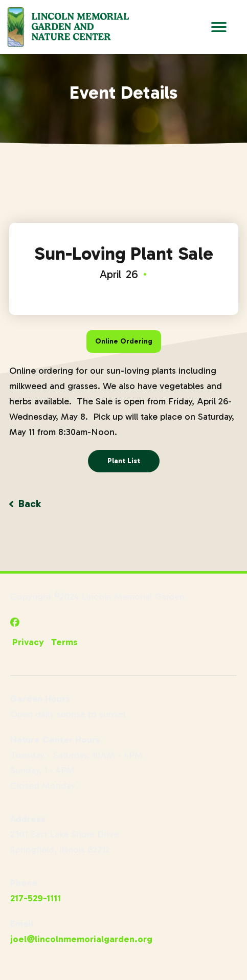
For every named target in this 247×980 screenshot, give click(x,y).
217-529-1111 (36, 898)
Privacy (28, 642)
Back (25, 504)
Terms (64, 642)
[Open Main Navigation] (219, 27)
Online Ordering (124, 341)
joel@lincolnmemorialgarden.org (81, 939)
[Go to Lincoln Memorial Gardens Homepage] (68, 27)
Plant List (124, 461)
